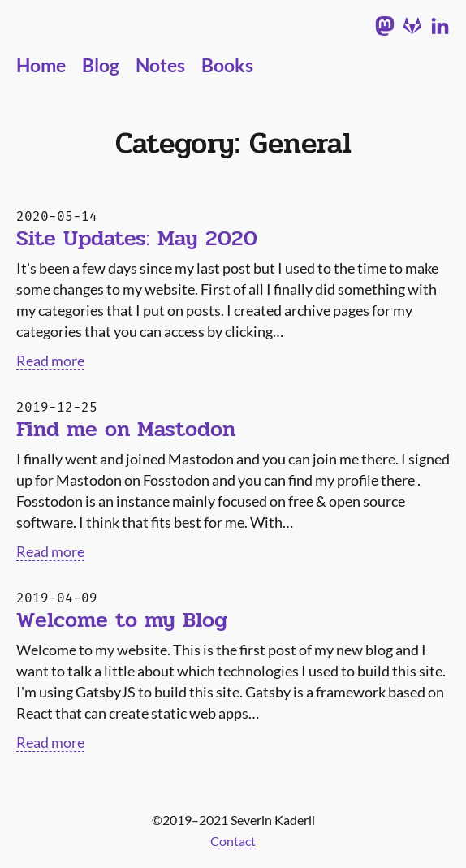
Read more (50, 361)
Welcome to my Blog (122, 620)
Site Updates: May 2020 (137, 239)
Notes (160, 66)
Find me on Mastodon (126, 430)
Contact (233, 841)
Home (41, 66)
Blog (101, 66)
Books (227, 66)
